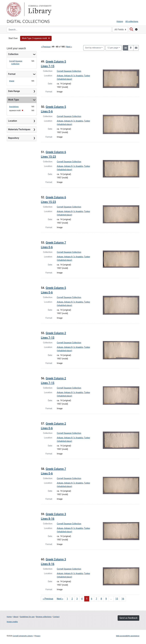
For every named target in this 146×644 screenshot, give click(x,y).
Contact (56, 617)
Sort (93, 48)
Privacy (37, 636)
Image (12, 81)
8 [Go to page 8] (101, 599)
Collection (13, 54)
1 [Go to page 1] (67, 599)
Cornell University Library (23, 636)
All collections (132, 21)
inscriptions (14, 107)
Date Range (14, 91)
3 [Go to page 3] (77, 599)
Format (12, 74)
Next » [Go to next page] (60, 599)
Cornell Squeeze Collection (69, 71)
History (120, 21)
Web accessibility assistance (128, 636)
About (16, 617)
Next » (69, 47)
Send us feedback (128, 618)
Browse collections (44, 617)
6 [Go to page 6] (92, 599)
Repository (14, 138)
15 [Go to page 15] (117, 599)
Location (13, 121)
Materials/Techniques (19, 129)
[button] (36, 38)
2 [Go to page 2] (72, 599)
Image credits (12, 622)
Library (39, 9)
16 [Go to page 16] (123, 599)
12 (113, 48)
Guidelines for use (27, 617)
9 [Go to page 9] (106, 599)
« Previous (46, 47)
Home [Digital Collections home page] (9, 617)
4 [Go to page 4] (82, 599)
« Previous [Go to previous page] (48, 599)
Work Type (13, 100)
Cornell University (14, 9)
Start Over (13, 38)
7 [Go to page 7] (96, 599)
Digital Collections (28, 21)
